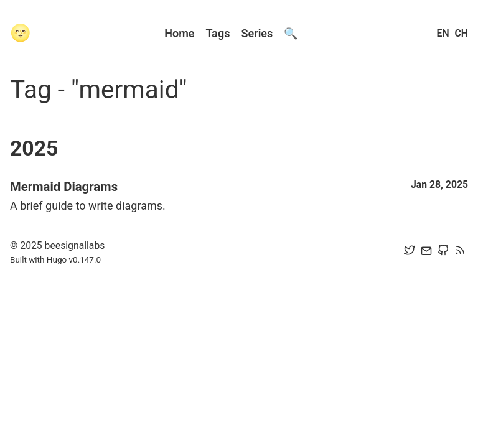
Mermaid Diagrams (64, 187)
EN (443, 33)
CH (462, 33)
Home (179, 33)
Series (257, 33)
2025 (34, 148)
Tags (218, 33)
